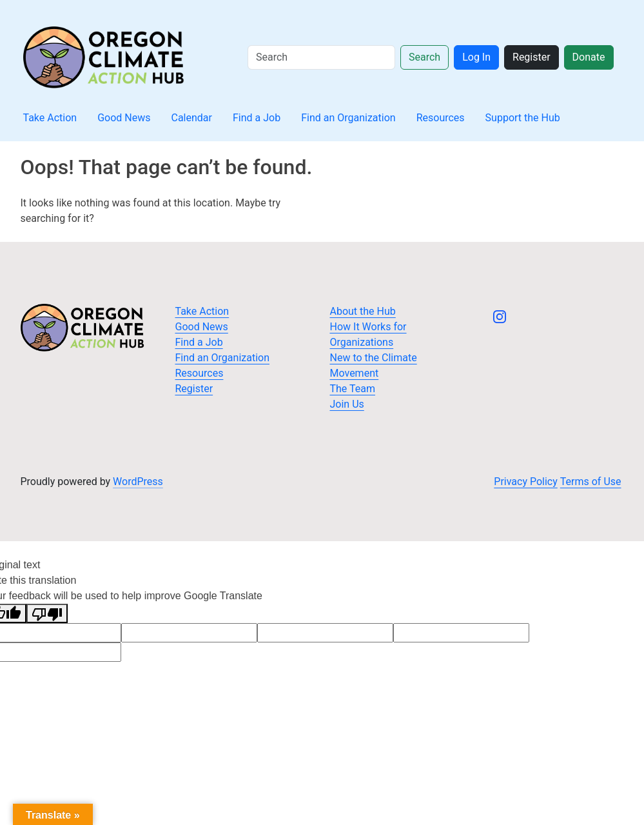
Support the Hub (523, 118)
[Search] (321, 57)
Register (532, 57)
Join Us (347, 404)
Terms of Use (591, 482)
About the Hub (363, 311)
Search (424, 57)
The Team (353, 389)
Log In (476, 57)
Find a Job (257, 118)
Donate (589, 57)
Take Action (50, 118)
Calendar (192, 118)
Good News (124, 118)
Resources (441, 118)
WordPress (138, 482)
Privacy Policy (526, 482)
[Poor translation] (47, 614)
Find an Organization (348, 118)
